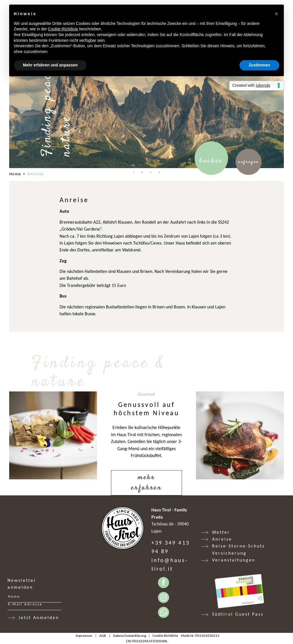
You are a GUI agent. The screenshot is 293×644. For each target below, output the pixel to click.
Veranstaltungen (234, 560)
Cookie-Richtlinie (165, 636)
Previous (5, 104)
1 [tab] (134, 172)
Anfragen (249, 162)
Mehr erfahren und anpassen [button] (50, 65)
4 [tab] (159, 172)
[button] (276, 14)
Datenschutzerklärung (130, 636)
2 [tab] (142, 172)
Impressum (84, 636)
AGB (103, 636)
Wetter (221, 532)
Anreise (222, 539)
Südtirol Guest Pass (238, 614)
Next (288, 104)
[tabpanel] (146, 104)
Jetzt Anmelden (39, 618)
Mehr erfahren (146, 483)
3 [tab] (151, 172)
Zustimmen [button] (259, 65)
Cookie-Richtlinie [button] (63, 29)
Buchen (211, 161)
